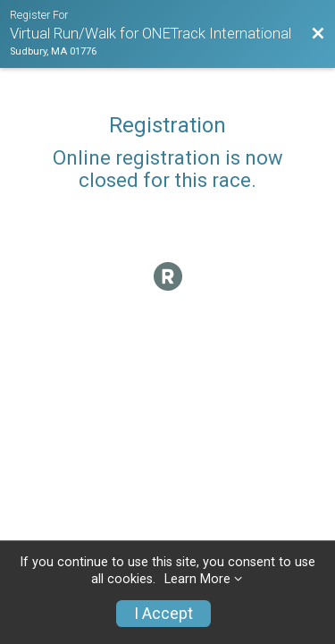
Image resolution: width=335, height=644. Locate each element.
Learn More (197, 579)
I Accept (163, 614)
